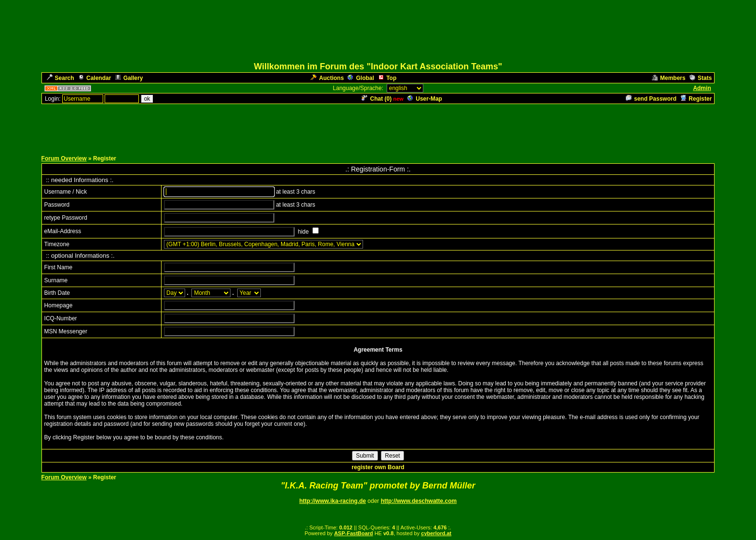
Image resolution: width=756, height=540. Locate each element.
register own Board (378, 467)
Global (361, 78)
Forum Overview (64, 158)
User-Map (425, 99)
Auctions (327, 78)
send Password (651, 99)
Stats (701, 78)
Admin (702, 88)
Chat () (377, 99)
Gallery (129, 78)
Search (61, 78)
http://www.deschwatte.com (419, 501)
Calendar (94, 78)
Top (387, 78)
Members (669, 78)
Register (696, 99)
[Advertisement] (378, 127)
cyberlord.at (436, 533)
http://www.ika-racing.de (333, 501)
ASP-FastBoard (354, 533)
